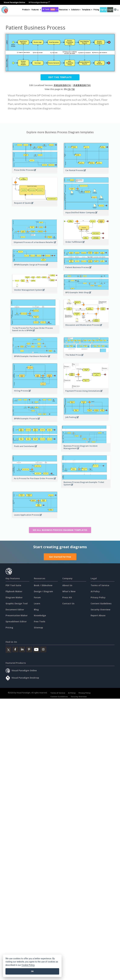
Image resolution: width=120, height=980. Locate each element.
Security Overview (100, 610)
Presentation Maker (17, 615)
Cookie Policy (28, 965)
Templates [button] (87, 10)
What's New (69, 591)
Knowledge (40, 615)
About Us (67, 585)
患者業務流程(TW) (82, 85)
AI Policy (95, 591)
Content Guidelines (101, 603)
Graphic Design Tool (17, 603)
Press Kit (67, 597)
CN (69, 89)
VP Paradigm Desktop (39, 2)
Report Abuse (98, 615)
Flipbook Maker (14, 591)
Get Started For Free (60, 557)
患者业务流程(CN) (62, 85)
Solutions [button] (76, 10)
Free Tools (40, 621)
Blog (36, 610)
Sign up (103, 10)
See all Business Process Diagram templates (60, 530)
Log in (110, 10)
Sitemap (38, 628)
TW (73, 89)
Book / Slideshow (43, 585)
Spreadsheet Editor (16, 621)
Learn (37, 603)
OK (32, 971)
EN (65, 89)
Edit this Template (60, 77)
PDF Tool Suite (13, 585)
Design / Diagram (43, 591)
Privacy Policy (98, 597)
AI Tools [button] (50, 9)
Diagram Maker (14, 597)
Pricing (96, 10)
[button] (36, 10)
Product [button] (26, 10)
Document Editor (15, 610)
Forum (37, 597)
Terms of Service (100, 585)
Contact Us (68, 603)
